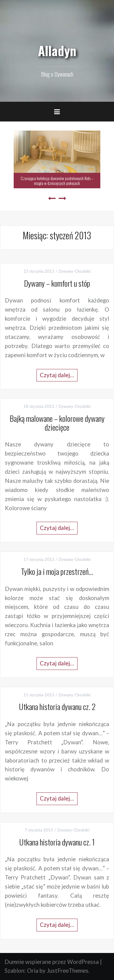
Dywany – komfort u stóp (57, 283)
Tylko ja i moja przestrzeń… (57, 571)
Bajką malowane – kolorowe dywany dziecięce (57, 423)
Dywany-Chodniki (75, 271)
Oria (33, 971)
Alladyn (57, 50)
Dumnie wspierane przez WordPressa (52, 962)
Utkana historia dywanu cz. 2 (57, 707)
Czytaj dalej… (57, 375)
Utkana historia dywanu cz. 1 (57, 842)
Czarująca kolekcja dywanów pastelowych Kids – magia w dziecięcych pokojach (57, 180)
